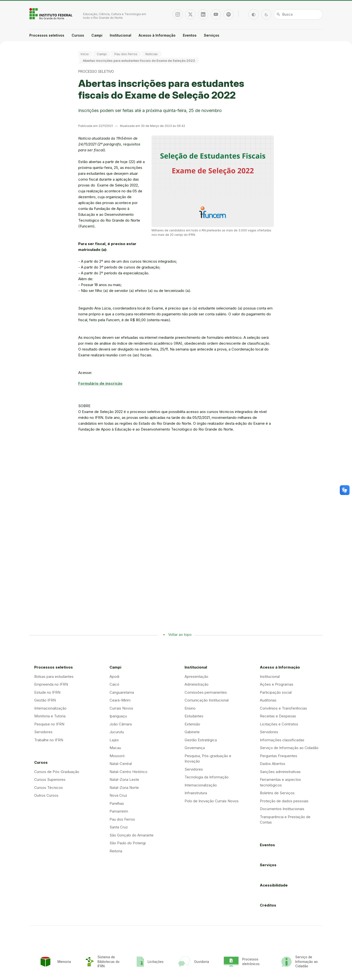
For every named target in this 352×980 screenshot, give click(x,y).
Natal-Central (121, 764)
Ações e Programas (277, 684)
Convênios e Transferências (283, 708)
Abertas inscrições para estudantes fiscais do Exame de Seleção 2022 (139, 61)
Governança (195, 748)
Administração (197, 684)
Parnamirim (119, 811)
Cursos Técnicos (49, 788)
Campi (97, 35)
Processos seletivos (47, 35)
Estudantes (194, 716)
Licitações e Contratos (279, 724)
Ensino (190, 708)
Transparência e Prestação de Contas (285, 820)
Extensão (192, 724)
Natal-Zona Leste (124, 779)
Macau (115, 748)
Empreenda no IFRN (51, 684)
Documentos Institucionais (282, 809)
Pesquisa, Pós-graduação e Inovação (208, 759)
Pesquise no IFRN (49, 724)
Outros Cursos (46, 795)
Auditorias (268, 700)
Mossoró (117, 756)
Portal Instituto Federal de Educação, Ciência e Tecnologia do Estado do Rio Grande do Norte (51, 14)
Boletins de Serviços (277, 793)
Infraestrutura (196, 793)
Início (85, 54)
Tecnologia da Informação (207, 777)
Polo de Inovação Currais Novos (212, 801)
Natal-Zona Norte (124, 788)
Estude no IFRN (47, 692)
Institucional (121, 35)
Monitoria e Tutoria (50, 716)
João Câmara (121, 724)
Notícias (152, 54)
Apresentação (196, 676)
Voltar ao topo (180, 634)
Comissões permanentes (206, 692)
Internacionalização (50, 708)
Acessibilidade (274, 885)
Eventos (190, 35)
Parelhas (117, 803)
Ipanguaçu (118, 716)
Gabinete (192, 732)
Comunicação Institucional (207, 700)
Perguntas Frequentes (279, 756)
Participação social (276, 692)
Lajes (114, 740)
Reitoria (116, 851)
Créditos (268, 905)
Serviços (212, 35)
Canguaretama (122, 692)
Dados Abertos (273, 764)
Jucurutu (117, 732)
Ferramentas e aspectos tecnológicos (280, 782)
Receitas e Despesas (278, 716)
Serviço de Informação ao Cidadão (289, 748)
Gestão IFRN (45, 700)
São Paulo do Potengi (128, 843)
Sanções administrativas (280, 772)
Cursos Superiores (50, 779)
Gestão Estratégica (201, 740)
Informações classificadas (282, 740)
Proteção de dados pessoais (284, 801)
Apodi (114, 676)
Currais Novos (121, 708)
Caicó (114, 684)
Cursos (78, 35)
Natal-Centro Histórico (128, 772)
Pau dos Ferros (126, 54)
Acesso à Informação (157, 35)
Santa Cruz (119, 827)
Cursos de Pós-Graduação (57, 772)
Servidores (43, 732)
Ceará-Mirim (120, 700)
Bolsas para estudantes (54, 676)
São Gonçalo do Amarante (132, 835)
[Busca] (298, 14)
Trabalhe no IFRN (49, 740)
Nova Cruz (118, 795)
